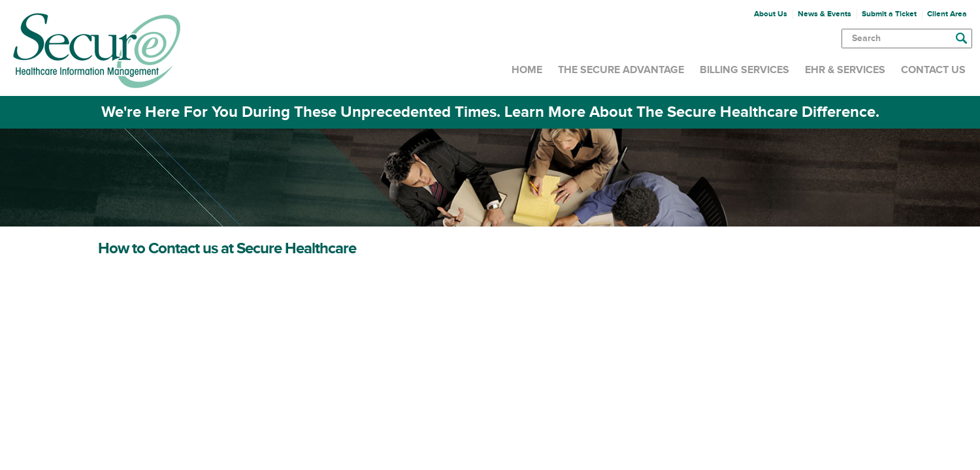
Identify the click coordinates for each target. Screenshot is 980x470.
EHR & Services (845, 70)
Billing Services (744, 70)
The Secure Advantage (621, 70)
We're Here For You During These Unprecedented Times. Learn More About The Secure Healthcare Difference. (490, 112)
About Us (771, 14)
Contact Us (933, 70)
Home (527, 70)
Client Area (947, 14)
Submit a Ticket (889, 14)
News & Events (825, 14)
